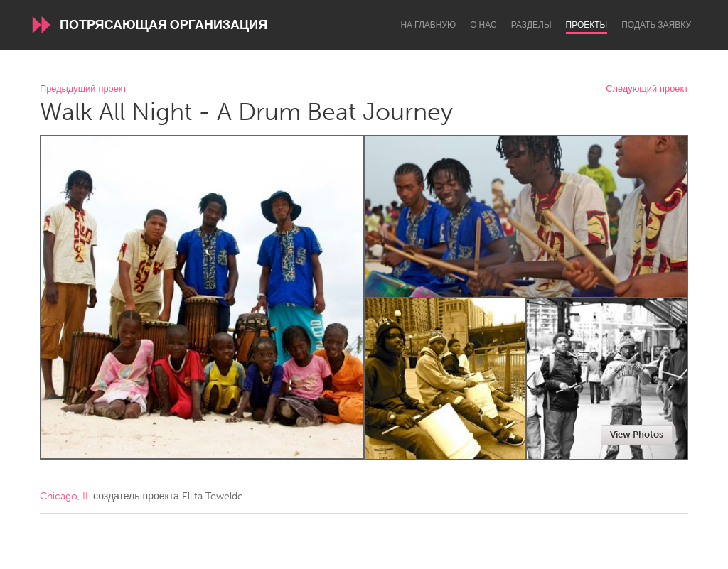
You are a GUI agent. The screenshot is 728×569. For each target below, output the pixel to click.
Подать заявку (656, 25)
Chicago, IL (65, 496)
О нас (483, 25)
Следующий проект (647, 89)
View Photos (637, 434)
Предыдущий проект (83, 89)
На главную (428, 25)
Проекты (587, 25)
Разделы (531, 25)
